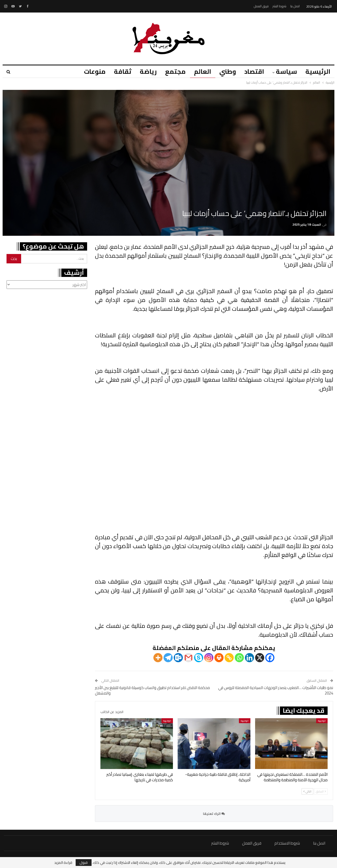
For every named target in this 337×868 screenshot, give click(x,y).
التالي (307, 791)
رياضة (144, 72)
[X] (260, 658)
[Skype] (199, 658)
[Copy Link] (229, 658)
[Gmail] (188, 658)
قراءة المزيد (63, 863)
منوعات (89, 72)
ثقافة (117, 72)
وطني (225, 72)
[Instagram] (209, 658)
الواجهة (322, 721)
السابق (321, 791)
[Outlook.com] (178, 658)
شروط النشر (279, 6)
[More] (158, 658)
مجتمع (171, 72)
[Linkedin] (249, 658)
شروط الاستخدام (287, 843)
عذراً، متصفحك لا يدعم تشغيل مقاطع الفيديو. (214, 470)
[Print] (219, 658)
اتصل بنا (295, 6)
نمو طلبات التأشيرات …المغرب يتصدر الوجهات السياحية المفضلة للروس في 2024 (276, 690)
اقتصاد (253, 72)
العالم (199, 72)
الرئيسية (318, 72)
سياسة (286, 72)
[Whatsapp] (239, 658)
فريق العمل (261, 6)
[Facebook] (270, 658)
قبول (84, 863)
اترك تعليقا (214, 814)
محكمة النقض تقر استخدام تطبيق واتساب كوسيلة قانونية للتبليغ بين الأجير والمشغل (152, 690)
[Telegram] (168, 658)
